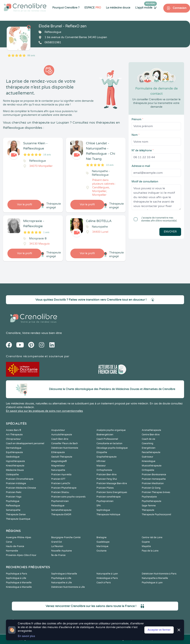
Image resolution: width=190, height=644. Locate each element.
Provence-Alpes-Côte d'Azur (21, 555)
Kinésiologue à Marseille (19, 587)
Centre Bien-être (151, 435)
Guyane (146, 542)
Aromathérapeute (151, 430)
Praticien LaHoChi (61, 483)
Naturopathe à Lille (62, 583)
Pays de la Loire (150, 551)
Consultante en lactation (109, 443)
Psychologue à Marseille (19, 583)
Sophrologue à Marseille (64, 574)
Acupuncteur (58, 430)
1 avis (46, 232)
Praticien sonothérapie (109, 497)
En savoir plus (26, 636)
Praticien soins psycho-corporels (68, 497)
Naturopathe (58, 470)
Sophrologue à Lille (16, 578)
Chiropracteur (13, 439)
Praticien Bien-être (107, 475)
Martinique (102, 546)
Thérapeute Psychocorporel (156, 514)
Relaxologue (58, 506)
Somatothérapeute (61, 510)
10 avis (110, 165)
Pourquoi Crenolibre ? (66, 8)
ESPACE (93, 8)
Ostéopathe (12, 475)
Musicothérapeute (152, 466)
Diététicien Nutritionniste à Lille (68, 587)
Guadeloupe (103, 542)
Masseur (101, 466)
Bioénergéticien (105, 435)
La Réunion (57, 546)
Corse (9, 542)
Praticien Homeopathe (154, 479)
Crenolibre (13, 333)
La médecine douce (118, 8)
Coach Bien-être (60, 439)
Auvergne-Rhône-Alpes (19, 537)
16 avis (47, 155)
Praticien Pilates (105, 488)
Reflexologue (13, 506)
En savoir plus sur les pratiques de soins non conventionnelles (44, 411)
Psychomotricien (60, 501)
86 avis (31, 56)
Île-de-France (58, 555)
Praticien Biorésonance (154, 475)
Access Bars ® (14, 430)
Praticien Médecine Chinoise (21, 488)
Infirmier (101, 461)
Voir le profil (24, 205)
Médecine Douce (15, 470)
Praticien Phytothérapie (64, 488)
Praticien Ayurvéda (61, 475)
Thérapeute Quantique (18, 519)
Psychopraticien (105, 501)
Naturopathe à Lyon (107, 574)
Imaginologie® (59, 461)
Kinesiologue (149, 461)
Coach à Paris (104, 583)
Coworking (148, 443)
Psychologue (13, 501)
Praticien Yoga (14, 497)
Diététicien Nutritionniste (65, 448)
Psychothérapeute (151, 501)
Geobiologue (13, 457)
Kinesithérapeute (15, 466)
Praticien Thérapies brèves (156, 492)
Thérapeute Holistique (108, 514)
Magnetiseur (58, 466)
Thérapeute (148, 510)
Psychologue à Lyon (152, 583)
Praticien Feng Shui (107, 479)
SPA (99, 506)
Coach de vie (148, 439)
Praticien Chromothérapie (20, 479)
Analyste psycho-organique (111, 430)
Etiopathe (102, 452)
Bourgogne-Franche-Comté (66, 537)
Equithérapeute (14, 452)
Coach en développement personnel (25, 443)
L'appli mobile (146, 8)
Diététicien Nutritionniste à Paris (159, 574)
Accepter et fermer (159, 630)
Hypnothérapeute (15, 461)
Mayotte (146, 546)
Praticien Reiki (14, 492)
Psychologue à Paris (17, 574)
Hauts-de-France (15, 546)
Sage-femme (149, 506)
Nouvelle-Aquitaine (62, 551)
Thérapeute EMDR (61, 514)
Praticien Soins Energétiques (112, 492)
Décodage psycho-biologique (112, 448)
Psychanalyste (149, 497)
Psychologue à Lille (61, 578)
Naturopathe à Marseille (155, 578)
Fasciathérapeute (151, 452)
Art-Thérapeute (14, 435)
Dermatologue (14, 448)
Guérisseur (148, 457)
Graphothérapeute (107, 457)
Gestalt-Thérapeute (62, 457)
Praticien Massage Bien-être (112, 483)
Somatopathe (13, 510)
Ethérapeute (58, 452)
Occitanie (101, 551)
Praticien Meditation (153, 483)
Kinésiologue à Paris (107, 578)
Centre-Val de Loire (152, 537)
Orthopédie (148, 470)
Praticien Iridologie (16, 483)
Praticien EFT (58, 479)
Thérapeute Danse (16, 514)
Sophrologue (103, 510)
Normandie (12, 551)
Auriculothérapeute (62, 435)
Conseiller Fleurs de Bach (64, 443)
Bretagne (101, 537)
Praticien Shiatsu (60, 492)
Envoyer (170, 232)
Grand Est (57, 542)
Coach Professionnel (107, 439)
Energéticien (149, 448)
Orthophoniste (104, 470)
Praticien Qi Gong (151, 488)
